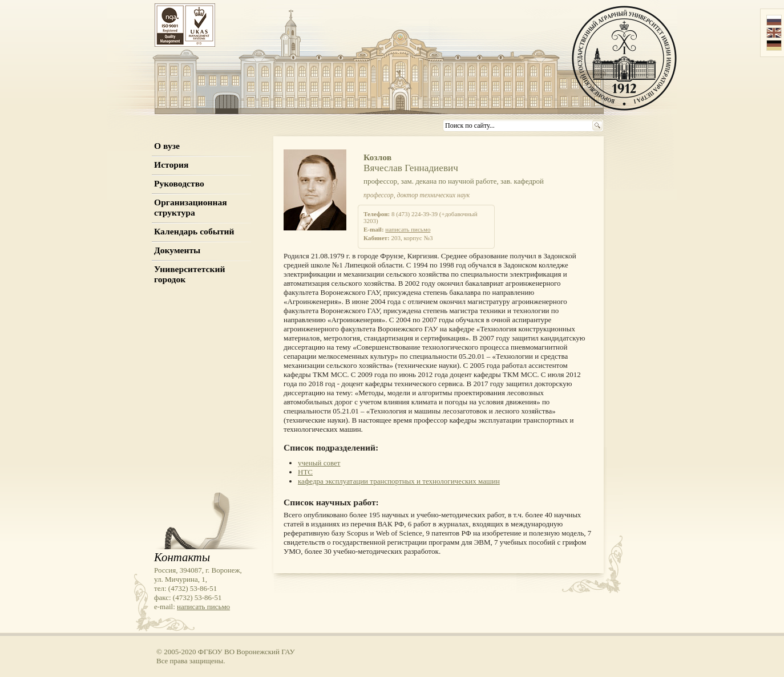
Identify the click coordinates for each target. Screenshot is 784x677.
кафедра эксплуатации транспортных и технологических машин (399, 481)
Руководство (179, 183)
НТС (305, 472)
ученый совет (319, 463)
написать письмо (408, 229)
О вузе (167, 146)
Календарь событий (194, 231)
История (171, 165)
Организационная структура (191, 207)
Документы (177, 250)
